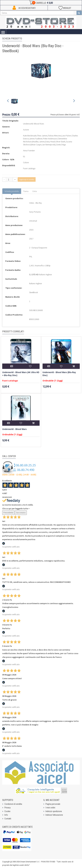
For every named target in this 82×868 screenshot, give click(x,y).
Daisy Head (50, 142)
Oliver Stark (60, 142)
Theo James (42, 136)
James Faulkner (36, 139)
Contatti (8, 819)
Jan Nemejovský (49, 145)
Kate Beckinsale (30, 136)
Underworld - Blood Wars (14, 429)
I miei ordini (50, 808)
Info (6, 815)
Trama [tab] (26, 191)
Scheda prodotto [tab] (12, 191)
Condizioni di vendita (13, 804)
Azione (26, 130)
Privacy (8, 808)
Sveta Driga (61, 145)
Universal (33, 221)
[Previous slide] (8, 101)
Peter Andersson (50, 139)
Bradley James (38, 142)
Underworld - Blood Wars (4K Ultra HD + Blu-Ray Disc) (21, 374)
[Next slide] (74, 101)
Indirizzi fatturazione (54, 815)
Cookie (7, 811)
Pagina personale (53, 804)
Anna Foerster (29, 151)
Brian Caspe (36, 145)
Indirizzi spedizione (54, 811)
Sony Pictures (35, 212)
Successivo (21, 513)
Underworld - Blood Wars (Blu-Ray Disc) (59, 374)
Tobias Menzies (54, 136)
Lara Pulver (66, 136)
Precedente (8, 513)
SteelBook (33, 292)
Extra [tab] (35, 191)
